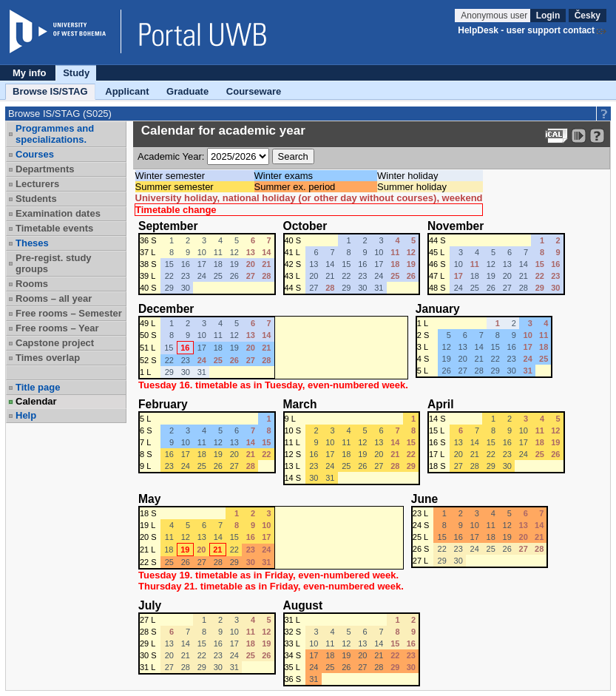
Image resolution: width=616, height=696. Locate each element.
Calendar (36, 401)
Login (548, 16)
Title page (38, 387)
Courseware (254, 91)
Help (26, 415)
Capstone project (55, 343)
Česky (588, 16)
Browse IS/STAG (50, 91)
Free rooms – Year (57, 328)
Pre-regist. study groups (54, 263)
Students (36, 199)
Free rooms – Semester (69, 313)
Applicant (127, 91)
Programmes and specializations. (55, 134)
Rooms (32, 284)
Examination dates (58, 213)
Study (76, 73)
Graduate (187, 91)
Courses (35, 154)
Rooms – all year (54, 298)
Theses (32, 243)
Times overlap (48, 358)
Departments (45, 169)
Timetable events (54, 228)
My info (30, 73)
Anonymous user (495, 16)
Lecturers (37, 184)
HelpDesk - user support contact (526, 30)
